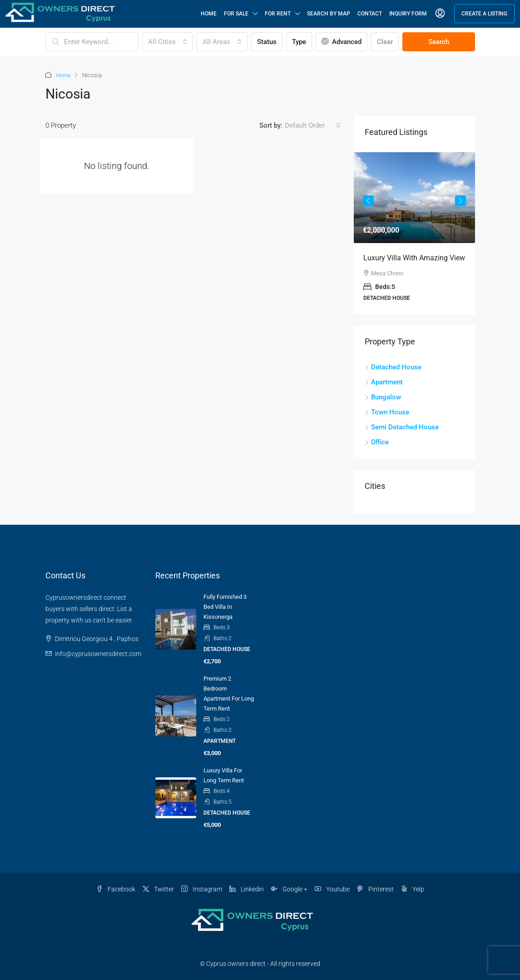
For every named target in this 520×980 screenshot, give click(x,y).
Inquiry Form (408, 14)
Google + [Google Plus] (289, 889)
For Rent (278, 14)
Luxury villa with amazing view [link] (414, 257)
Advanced (342, 42)
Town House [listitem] (387, 412)
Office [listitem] (377, 442)
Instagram (202, 889)
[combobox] (168, 42)
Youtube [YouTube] (332, 889)
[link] (414, 197)
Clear (385, 42)
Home (209, 14)
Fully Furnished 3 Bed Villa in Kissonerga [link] (225, 606)
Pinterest (375, 889)
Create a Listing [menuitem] (484, 14)
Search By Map (329, 14)
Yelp (413, 889)
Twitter (158, 889)
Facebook (116, 889)
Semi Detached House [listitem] (402, 427)
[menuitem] (440, 14)
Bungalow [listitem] (383, 397)
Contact (370, 14)
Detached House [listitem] (393, 367)
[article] (414, 233)
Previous (368, 200)
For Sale (236, 14)
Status (267, 42)
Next (461, 200)
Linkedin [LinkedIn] (247, 889)
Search (439, 42)
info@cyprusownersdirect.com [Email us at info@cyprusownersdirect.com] (98, 653)
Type (299, 42)
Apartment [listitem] (384, 382)
